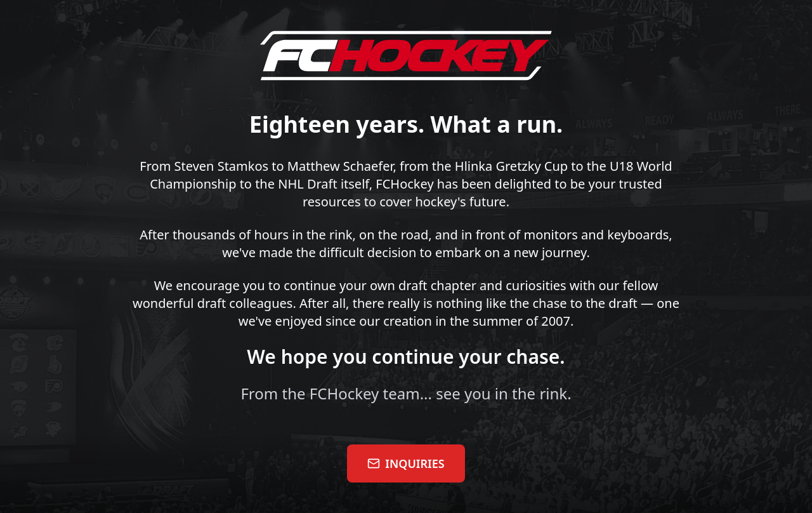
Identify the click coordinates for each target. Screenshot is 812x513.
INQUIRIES (406, 463)
